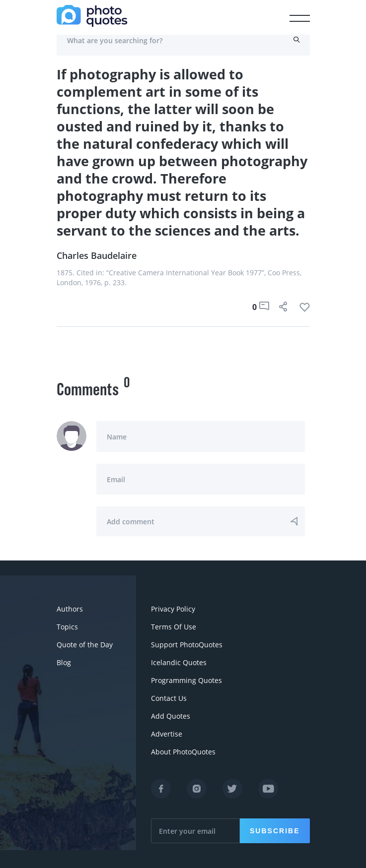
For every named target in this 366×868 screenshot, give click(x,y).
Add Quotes (171, 716)
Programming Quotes (186, 680)
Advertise (167, 734)
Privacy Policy (173, 609)
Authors (70, 609)
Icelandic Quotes (179, 662)
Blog (64, 662)
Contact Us (169, 698)
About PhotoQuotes (183, 752)
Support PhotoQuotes (187, 645)
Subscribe (275, 831)
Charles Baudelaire (97, 255)
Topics (67, 627)
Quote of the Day (85, 645)
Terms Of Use (174, 627)
